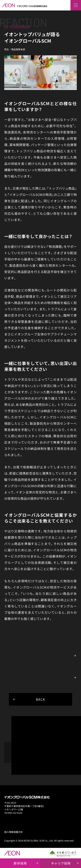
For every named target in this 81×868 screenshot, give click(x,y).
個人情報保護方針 (13, 832)
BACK (27, 699)
